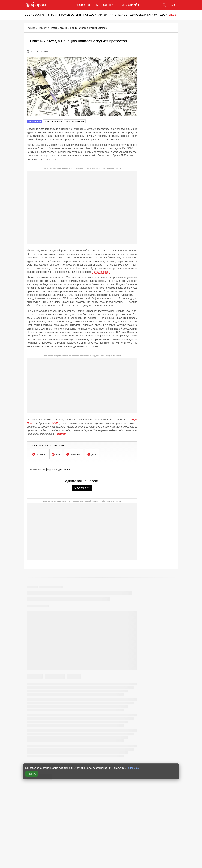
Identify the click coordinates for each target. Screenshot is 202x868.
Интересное (118, 15)
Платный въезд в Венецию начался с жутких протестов (78, 28)
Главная (31, 28)
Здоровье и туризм (143, 15)
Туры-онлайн (129, 5)
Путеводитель (105, 5)
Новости (84, 5)
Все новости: (34, 15)
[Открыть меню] (52, 5)
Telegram (61, 434)
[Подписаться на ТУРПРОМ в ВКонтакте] (74, 454)
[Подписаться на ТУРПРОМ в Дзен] (92, 454)
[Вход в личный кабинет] (173, 5)
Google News (82, 488)
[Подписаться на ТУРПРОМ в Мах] (56, 454)
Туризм (52, 15)
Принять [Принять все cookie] (32, 774)
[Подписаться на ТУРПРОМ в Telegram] (39, 454)
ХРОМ (55, 423)
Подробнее (133, 768)
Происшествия (70, 15)
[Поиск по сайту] (164, 5)
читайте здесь (101, 272)
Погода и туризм (95, 15)
